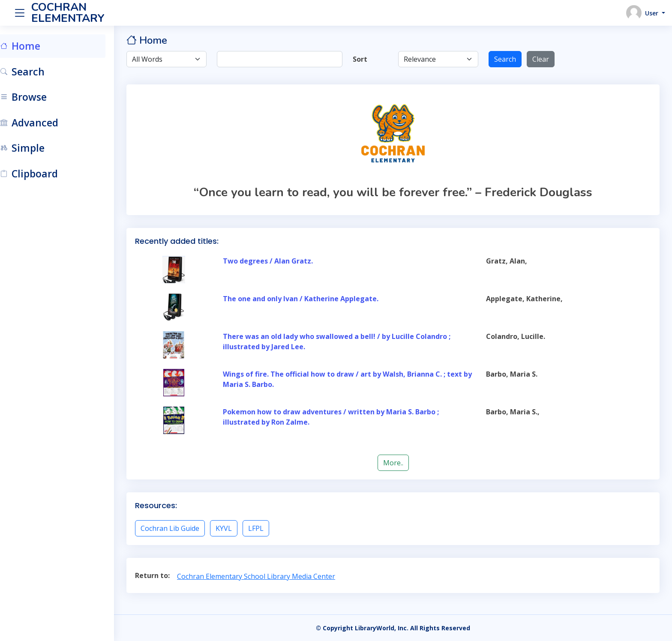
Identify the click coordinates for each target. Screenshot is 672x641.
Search (510, 59)
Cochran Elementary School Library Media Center (271, 576)
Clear (545, 59)
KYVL (239, 528)
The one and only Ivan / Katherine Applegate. (313, 299)
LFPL (271, 528)
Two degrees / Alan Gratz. (280, 261)
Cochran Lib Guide (185, 528)
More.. (400, 463)
